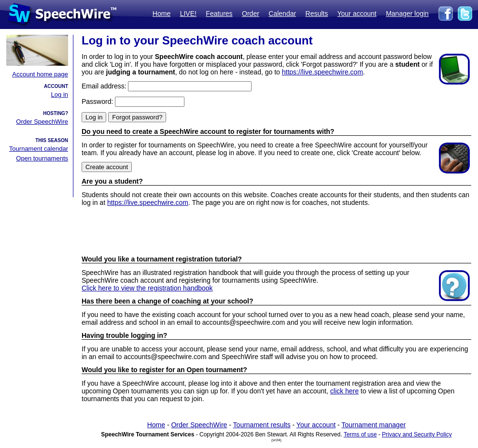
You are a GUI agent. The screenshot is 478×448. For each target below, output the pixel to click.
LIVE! (188, 14)
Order (251, 14)
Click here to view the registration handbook (147, 288)
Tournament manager (373, 425)
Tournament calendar (39, 149)
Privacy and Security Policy (417, 434)
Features (219, 14)
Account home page (40, 74)
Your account (357, 14)
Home (162, 14)
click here (344, 391)
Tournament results (262, 425)
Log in (60, 94)
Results (317, 14)
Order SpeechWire (42, 122)
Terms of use (360, 434)
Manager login (407, 14)
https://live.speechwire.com (323, 72)
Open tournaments (42, 158)
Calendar (282, 14)
